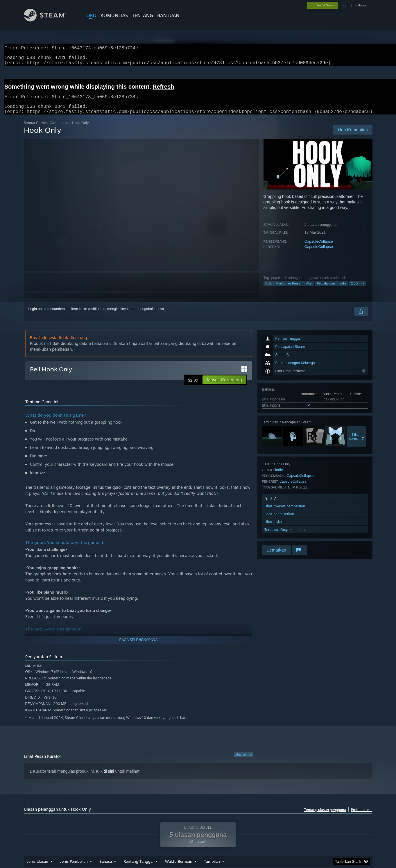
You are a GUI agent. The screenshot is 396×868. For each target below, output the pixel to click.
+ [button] (363, 290)
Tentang (143, 15)
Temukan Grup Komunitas (285, 537)
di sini (109, 778)
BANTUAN (168, 15)
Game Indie (59, 130)
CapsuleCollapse (319, 248)
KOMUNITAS (114, 15)
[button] (224, 387)
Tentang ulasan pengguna (325, 817)
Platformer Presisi (289, 290)
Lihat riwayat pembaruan (285, 513)
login (345, 5)
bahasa (361, 5)
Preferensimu (362, 817)
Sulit (269, 290)
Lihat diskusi (274, 529)
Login (33, 316)
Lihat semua (243, 761)
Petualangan (326, 290)
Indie (343, 290)
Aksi (309, 290)
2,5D (354, 290)
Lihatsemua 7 (356, 443)
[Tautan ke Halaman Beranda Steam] (49, 20)
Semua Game (35, 130)
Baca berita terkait (279, 521)
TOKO (90, 15)
